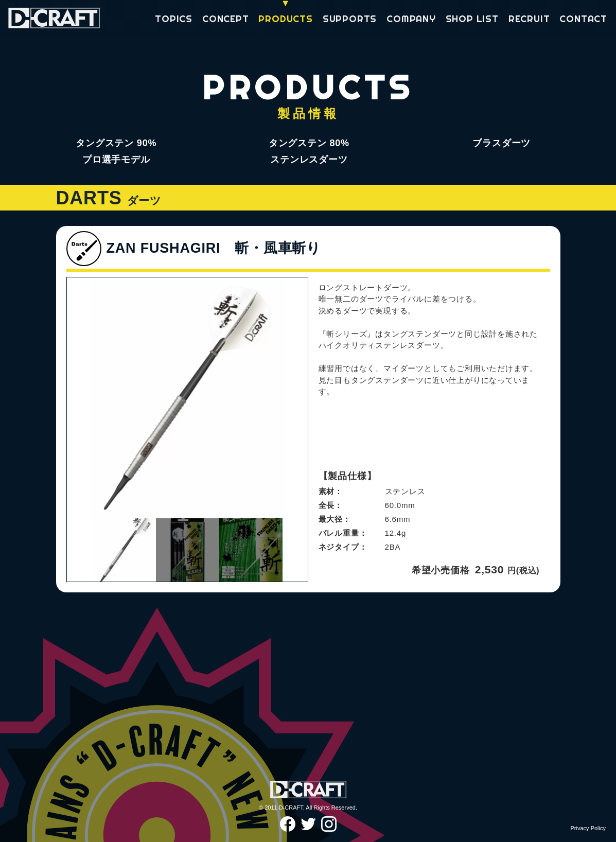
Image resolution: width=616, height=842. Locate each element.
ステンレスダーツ (309, 160)
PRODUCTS (285, 19)
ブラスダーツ (501, 143)
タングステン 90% (116, 143)
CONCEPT (226, 19)
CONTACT (583, 19)
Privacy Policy (588, 828)
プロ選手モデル (116, 160)
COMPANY (411, 19)
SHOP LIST (472, 19)
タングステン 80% (309, 143)
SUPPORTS (350, 19)
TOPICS (174, 19)
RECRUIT (529, 19)
